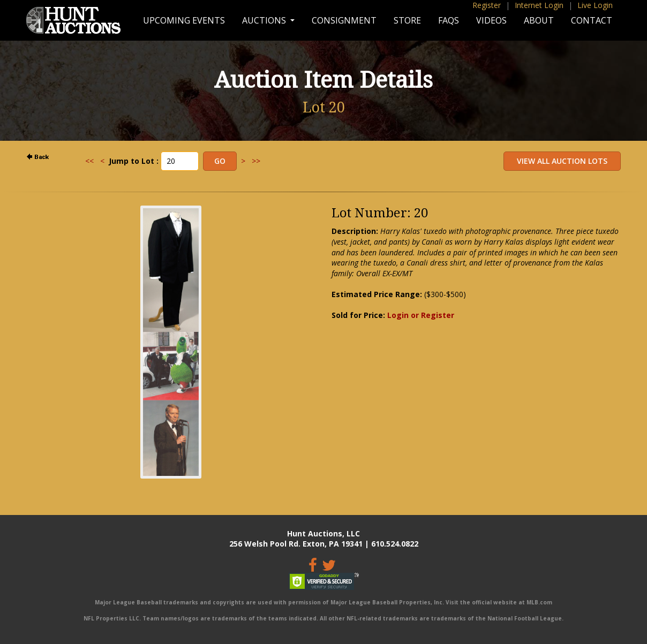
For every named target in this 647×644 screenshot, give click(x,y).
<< (89, 161)
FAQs (449, 20)
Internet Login (539, 5)
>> (256, 161)
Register (487, 5)
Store (407, 20)
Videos (491, 20)
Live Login (595, 5)
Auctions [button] (265, 20)
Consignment (344, 20)
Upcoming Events (184, 20)
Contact (592, 20)
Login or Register (421, 315)
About (539, 20)
